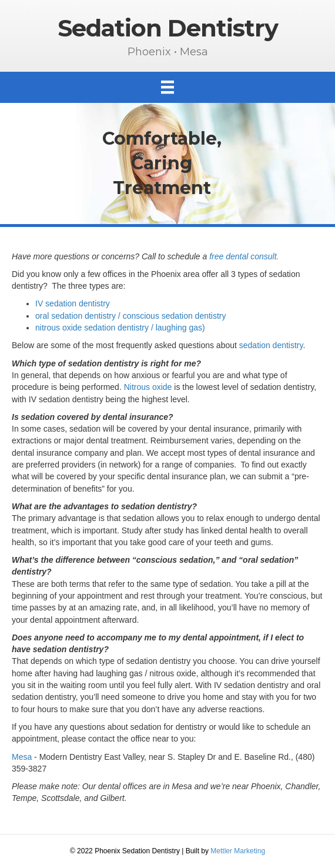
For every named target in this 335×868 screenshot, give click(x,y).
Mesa (22, 757)
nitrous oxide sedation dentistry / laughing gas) (120, 328)
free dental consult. (244, 256)
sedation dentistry (271, 345)
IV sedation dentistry (73, 303)
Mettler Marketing (238, 851)
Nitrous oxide (148, 387)
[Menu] (168, 87)
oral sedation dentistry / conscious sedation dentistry (131, 316)
